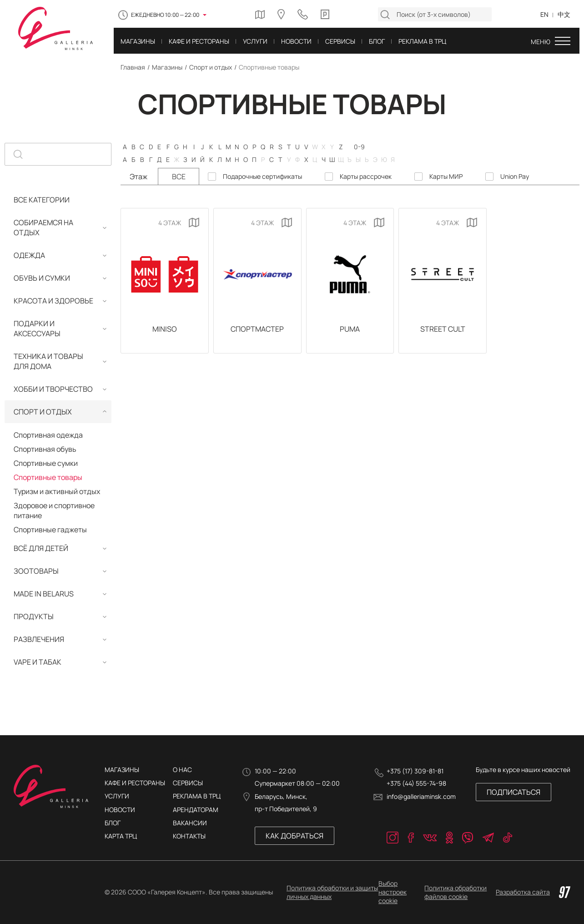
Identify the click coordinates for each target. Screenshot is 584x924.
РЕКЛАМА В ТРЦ (197, 796)
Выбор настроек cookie (393, 892)
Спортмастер (257, 329)
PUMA (350, 329)
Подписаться (514, 792)
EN (544, 14)
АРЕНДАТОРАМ (196, 810)
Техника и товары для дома (48, 361)
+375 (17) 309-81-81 (415, 771)
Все (179, 177)
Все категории (42, 200)
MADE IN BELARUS (44, 594)
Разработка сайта (533, 892)
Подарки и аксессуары (37, 328)
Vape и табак (38, 662)
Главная (133, 67)
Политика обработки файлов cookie (456, 892)
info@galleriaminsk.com (421, 796)
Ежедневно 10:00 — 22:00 (165, 15)
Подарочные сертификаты (262, 177)
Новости (120, 810)
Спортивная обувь (45, 449)
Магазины (167, 67)
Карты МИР (446, 177)
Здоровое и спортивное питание (54, 510)
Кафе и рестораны (135, 783)
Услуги (117, 796)
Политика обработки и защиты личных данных (332, 892)
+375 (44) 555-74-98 (416, 783)
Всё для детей (41, 548)
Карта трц (121, 836)
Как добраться (295, 836)
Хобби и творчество (53, 389)
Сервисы (188, 783)
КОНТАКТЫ (189, 836)
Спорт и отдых (211, 67)
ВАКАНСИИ (190, 823)
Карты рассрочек (366, 177)
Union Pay (515, 177)
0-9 (359, 146)
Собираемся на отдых (43, 227)
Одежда (29, 255)
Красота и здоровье (53, 301)
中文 (564, 14)
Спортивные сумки (46, 463)
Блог (113, 823)
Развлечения (39, 639)
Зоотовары (36, 571)
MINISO (165, 329)
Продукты (34, 616)
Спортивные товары (48, 477)
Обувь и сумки (42, 278)
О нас (182, 770)
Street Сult (443, 329)
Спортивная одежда (48, 435)
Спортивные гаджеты (50, 530)
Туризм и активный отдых (57, 491)
